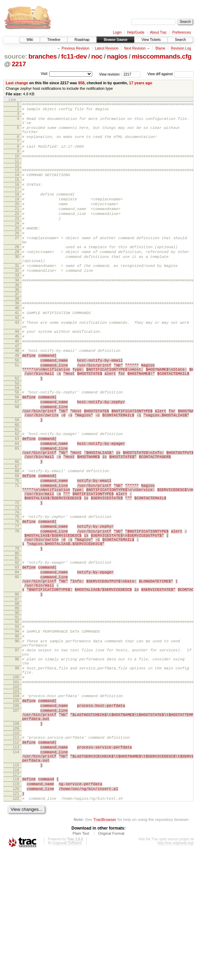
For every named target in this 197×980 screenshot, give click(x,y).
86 (17, 687)
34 (17, 316)
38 (17, 336)
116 (16, 893)
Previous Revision (75, 48)
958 (81, 83)
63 (17, 501)
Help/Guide (136, 32)
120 (16, 913)
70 (17, 551)
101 (16, 789)
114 (16, 870)
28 (17, 276)
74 (17, 589)
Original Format (111, 961)
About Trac (158, 32)
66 (17, 529)
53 (17, 437)
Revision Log (181, 48)
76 (17, 599)
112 (16, 859)
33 (17, 311)
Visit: (44, 74)
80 (17, 639)
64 (17, 507)
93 (17, 721)
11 (17, 173)
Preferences (182, 32)
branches (43, 56)
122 (16, 925)
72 (17, 579)
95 (17, 733)
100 (16, 783)
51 (17, 415)
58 (17, 464)
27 (17, 265)
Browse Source (115, 40)
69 (17, 545)
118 (16, 902)
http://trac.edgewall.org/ (175, 971)
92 (17, 715)
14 (17, 188)
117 (16, 897)
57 (17, 458)
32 (17, 305)
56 (17, 452)
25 (17, 253)
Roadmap (82, 40)
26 (17, 259)
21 (17, 229)
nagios (117, 56)
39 (17, 340)
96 (17, 739)
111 (16, 853)
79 (17, 633)
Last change (17, 83)
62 (17, 495)
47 (17, 393)
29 (17, 282)
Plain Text (81, 961)
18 (17, 212)
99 (17, 772)
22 (17, 235)
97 (17, 750)
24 (17, 247)
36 (17, 327)
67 (17, 535)
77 (17, 605)
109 (16, 844)
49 (17, 403)
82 (17, 648)
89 (17, 702)
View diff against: (170, 74)
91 (17, 711)
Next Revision (135, 48)
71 (17, 557)
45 (17, 381)
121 (16, 919)
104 (16, 804)
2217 (19, 64)
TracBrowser (105, 947)
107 (16, 822)
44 (17, 375)
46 (17, 387)
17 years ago (141, 83)
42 (17, 358)
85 (17, 665)
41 (17, 352)
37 (17, 331)
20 (17, 224)
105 (16, 810)
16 (17, 200)
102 (16, 795)
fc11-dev (74, 56)
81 (17, 643)
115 (16, 887)
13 (17, 182)
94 (17, 727)
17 (17, 206)
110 (16, 848)
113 (16, 865)
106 (16, 816)
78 (17, 611)
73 (17, 584)
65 (17, 513)
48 (17, 397)
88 (17, 697)
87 (17, 693)
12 (17, 178)
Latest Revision (106, 48)
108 (16, 838)
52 (17, 431)
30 (17, 288)
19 (17, 218)
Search (180, 40)
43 (17, 364)
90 (17, 706)
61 (17, 491)
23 (17, 241)
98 (17, 761)
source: (16, 56)
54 (17, 442)
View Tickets (151, 40)
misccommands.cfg (162, 56)
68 (17, 539)
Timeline (54, 40)
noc (97, 56)
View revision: (110, 74)
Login (117, 32)
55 (17, 446)
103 (16, 799)
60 (17, 486)
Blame (160, 48)
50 (17, 409)
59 (17, 480)
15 (17, 194)
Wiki (30, 40)
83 (17, 653)
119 (16, 908)
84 (17, 659)
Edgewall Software (67, 971)
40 (17, 346)
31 (17, 299)
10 (17, 167)
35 (17, 322)
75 (17, 593)
